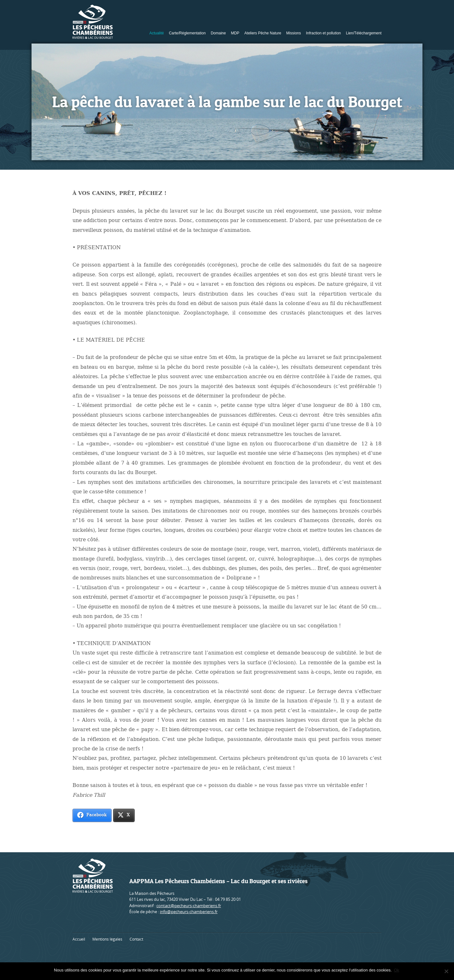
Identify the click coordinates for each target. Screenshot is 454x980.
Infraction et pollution (324, 33)
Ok (397, 970)
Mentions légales (107, 939)
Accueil (79, 939)
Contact (136, 939)
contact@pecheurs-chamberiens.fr (189, 906)
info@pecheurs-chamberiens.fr (189, 912)
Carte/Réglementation (187, 33)
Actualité (157, 33)
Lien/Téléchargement (364, 33)
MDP (235, 33)
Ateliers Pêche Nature (263, 33)
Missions (294, 33)
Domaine (218, 33)
